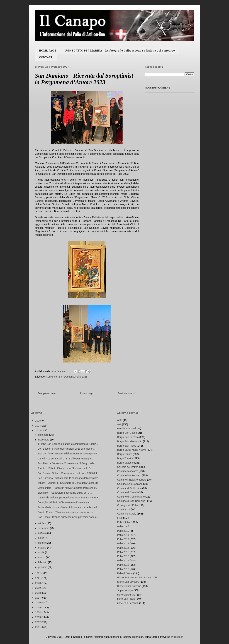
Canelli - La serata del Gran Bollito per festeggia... (65, 459)
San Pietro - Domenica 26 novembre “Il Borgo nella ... (67, 463)
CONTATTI (46, 57)
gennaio (43, 567)
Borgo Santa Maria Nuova (132, 450)
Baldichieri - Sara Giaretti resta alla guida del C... (65, 493)
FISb (120, 518)
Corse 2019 (124, 510)
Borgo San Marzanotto (130, 441)
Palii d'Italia (123, 522)
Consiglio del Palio (127, 505)
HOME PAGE (48, 51)
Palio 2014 (123, 548)
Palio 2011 (123, 535)
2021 (38, 578)
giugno (42, 543)
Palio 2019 (123, 569)
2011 (38, 627)
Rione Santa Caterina (129, 586)
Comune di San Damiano (60, 377)
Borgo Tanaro (125, 454)
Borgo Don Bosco (127, 433)
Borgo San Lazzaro (128, 437)
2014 (38, 612)
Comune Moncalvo (128, 471)
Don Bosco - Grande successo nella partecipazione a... (68, 517)
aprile (42, 552)
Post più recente (47, 393)
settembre (44, 528)
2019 (38, 588)
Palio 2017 (123, 560)
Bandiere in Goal (126, 428)
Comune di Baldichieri (129, 488)
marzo (42, 557)
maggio (43, 548)
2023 (38, 430)
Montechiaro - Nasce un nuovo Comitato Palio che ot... (68, 488)
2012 (38, 622)
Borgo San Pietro (127, 446)
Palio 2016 (123, 556)
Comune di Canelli (127, 492)
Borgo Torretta (125, 458)
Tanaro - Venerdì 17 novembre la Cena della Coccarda (68, 483)
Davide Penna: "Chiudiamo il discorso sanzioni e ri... (67, 512)
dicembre (44, 435)
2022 (38, 573)
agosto (42, 533)
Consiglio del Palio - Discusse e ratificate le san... (65, 502)
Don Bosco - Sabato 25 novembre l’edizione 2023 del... (68, 473)
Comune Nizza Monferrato (132, 480)
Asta (120, 420)
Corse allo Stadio (127, 514)
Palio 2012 (123, 539)
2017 (38, 598)
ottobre (42, 523)
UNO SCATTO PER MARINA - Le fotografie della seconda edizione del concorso (120, 51)
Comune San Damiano (130, 484)
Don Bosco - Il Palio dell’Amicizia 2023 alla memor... (66, 449)
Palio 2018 (123, 565)
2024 (38, 426)
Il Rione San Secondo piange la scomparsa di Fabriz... (68, 444)
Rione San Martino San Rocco (134, 577)
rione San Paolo (126, 599)
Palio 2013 (123, 543)
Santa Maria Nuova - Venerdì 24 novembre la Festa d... (68, 507)
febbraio (43, 562)
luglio (41, 538)
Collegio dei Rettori (128, 467)
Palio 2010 (123, 531)
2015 (38, 608)
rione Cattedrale (126, 595)
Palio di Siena (125, 573)
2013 (38, 617)
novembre (44, 440)
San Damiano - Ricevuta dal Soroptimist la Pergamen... (68, 454)
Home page (87, 393)
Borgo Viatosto (125, 463)
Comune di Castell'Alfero (131, 497)
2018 (38, 593)
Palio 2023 (81, 377)
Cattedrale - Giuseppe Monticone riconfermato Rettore (68, 498)
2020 (38, 583)
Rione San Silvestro (128, 582)
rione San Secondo (128, 603)
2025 (38, 421)
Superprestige (125, 590)
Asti (119, 424)
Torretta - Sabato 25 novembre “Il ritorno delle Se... (66, 468)
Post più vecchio (127, 393)
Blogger (178, 637)
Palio (120, 527)
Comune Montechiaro (129, 475)
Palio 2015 (123, 552)
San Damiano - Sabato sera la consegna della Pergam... (69, 478)
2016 (38, 603)
